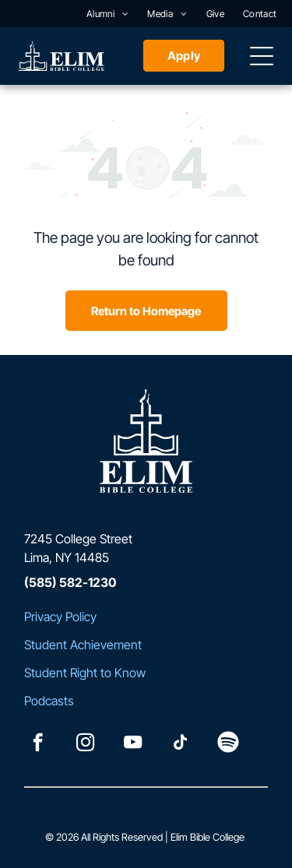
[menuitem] (108, 14)
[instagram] (85, 744)
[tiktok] (180, 744)
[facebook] (38, 744)
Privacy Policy (60, 617)
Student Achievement (83, 645)
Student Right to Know (85, 673)
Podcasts (49, 701)
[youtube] (133, 744)
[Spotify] (228, 744)
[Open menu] (262, 56)
